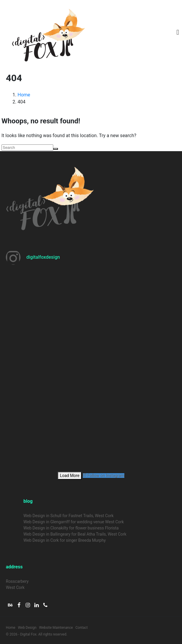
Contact (82, 628)
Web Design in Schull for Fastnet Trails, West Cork (68, 516)
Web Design (27, 628)
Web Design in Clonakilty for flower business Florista (71, 528)
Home (11, 628)
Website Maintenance (56, 628)
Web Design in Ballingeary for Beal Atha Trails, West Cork (75, 534)
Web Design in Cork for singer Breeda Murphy (65, 540)
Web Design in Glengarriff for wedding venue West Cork (74, 522)
